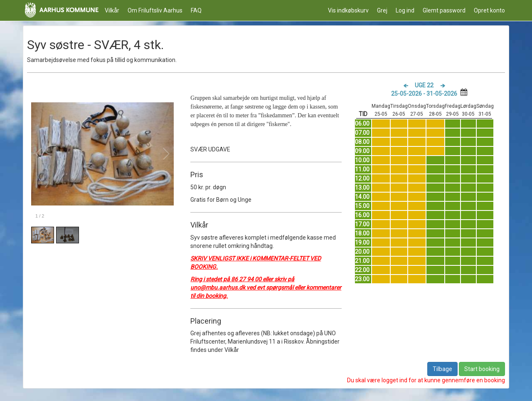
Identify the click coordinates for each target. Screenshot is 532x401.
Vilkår (112, 10)
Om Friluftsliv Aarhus (155, 10)
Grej (382, 10)
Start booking (482, 369)
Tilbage (442, 369)
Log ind (405, 10)
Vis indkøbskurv (348, 10)
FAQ (196, 10)
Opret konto (489, 10)
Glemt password (444, 10)
